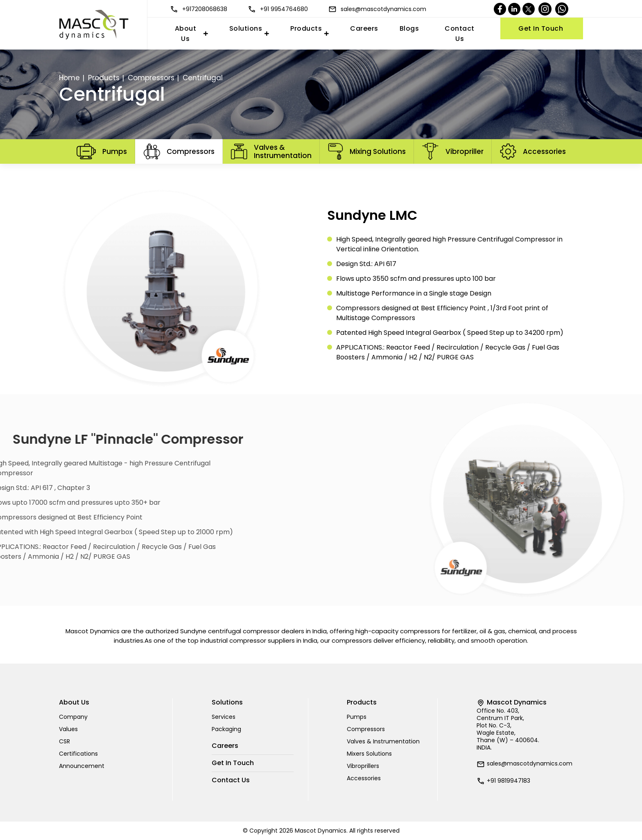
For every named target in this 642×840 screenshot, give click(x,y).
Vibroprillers (363, 766)
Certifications (78, 754)
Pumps (357, 717)
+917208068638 (199, 9)
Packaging (226, 729)
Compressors (151, 78)
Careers (364, 28)
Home (69, 78)
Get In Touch (541, 28)
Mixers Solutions (369, 754)
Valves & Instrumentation (383, 741)
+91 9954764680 (278, 9)
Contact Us (460, 34)
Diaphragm (345, 173)
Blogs (409, 28)
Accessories (364, 778)
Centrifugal (296, 173)
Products (306, 28)
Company (73, 717)
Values (68, 729)
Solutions (246, 28)
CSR (64, 741)
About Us (186, 34)
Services (224, 717)
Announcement (82, 766)
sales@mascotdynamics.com (377, 9)
